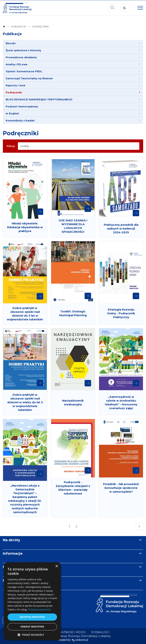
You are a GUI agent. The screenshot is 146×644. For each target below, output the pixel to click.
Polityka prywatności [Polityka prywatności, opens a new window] (40, 610)
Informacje (13, 554)
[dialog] (32, 601)
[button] (32, 635)
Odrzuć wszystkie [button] (32, 627)
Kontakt (10, 580)
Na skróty (12, 540)
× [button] (57, 566)
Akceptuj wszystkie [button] (32, 617)
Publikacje (12, 34)
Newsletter (13, 567)
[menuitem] (73, 43)
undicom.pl (80, 640)
